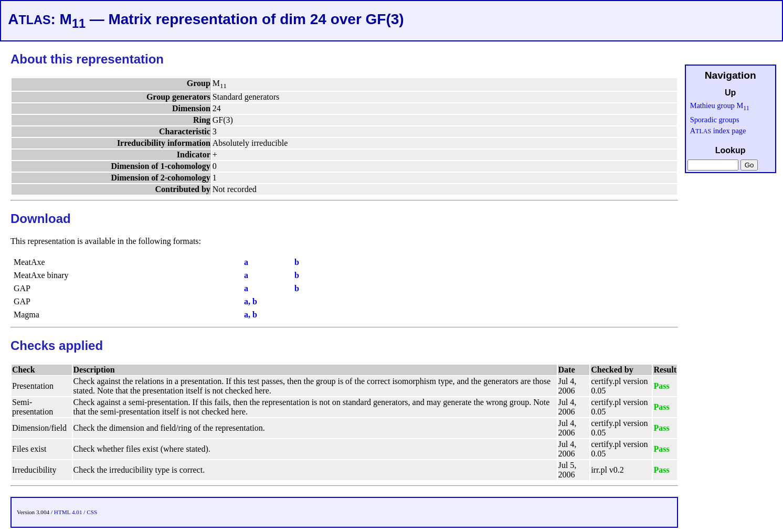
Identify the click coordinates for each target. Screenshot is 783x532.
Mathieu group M (720, 105)
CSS (92, 512)
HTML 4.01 (68, 512)
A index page (718, 131)
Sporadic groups (715, 120)
